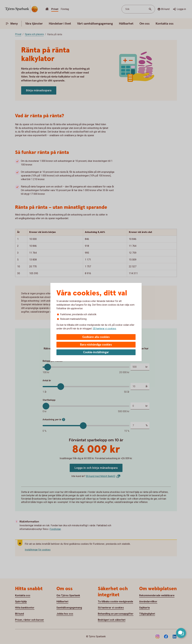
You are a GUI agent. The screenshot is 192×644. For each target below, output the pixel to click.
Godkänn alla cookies (96, 337)
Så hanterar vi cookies (104, 329)
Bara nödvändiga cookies (96, 345)
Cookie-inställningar (96, 352)
